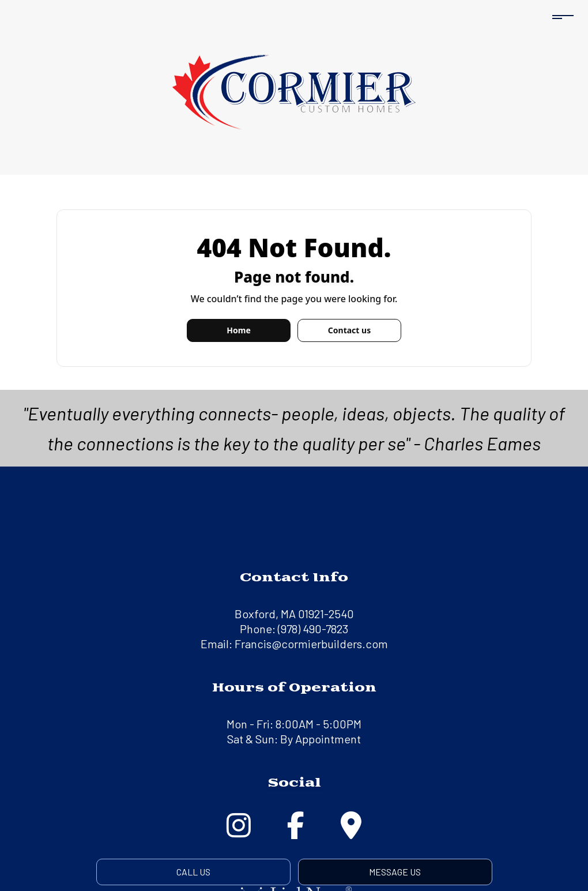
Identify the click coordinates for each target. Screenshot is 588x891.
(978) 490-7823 (313, 629)
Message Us (395, 872)
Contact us (349, 330)
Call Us (193, 872)
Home (238, 330)
